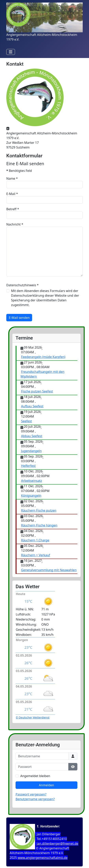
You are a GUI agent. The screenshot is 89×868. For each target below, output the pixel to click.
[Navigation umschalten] (11, 52)
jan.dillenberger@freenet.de (57, 844)
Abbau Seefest (32, 436)
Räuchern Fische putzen (39, 510)
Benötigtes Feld (19, 171)
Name (12, 178)
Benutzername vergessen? (35, 799)
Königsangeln (31, 496)
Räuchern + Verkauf (36, 555)
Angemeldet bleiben (35, 776)
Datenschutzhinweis (22, 285)
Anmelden (47, 785)
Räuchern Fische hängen (39, 525)
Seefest (26, 421)
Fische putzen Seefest (37, 391)
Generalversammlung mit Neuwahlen (49, 570)
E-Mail (12, 194)
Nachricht (15, 224)
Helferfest (28, 466)
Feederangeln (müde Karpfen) (43, 357)
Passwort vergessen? (31, 794)
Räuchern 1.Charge (35, 540)
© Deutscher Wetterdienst (33, 717)
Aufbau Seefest (32, 406)
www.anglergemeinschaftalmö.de (43, 858)
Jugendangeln (31, 451)
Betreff (13, 209)
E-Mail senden (19, 318)
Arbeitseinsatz (32, 481)
